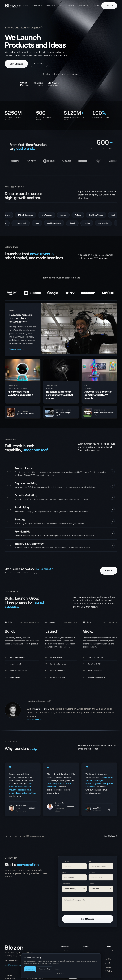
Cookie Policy (61, 974)
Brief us (109, 571)
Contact (96, 5)
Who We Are (83, 5)
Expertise (37, 5)
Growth (86, 951)
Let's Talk (109, 6)
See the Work (39, 64)
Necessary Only (44, 969)
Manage (57, 969)
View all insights (111, 836)
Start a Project (16, 64)
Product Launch (67, 951)
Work (61, 5)
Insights (71, 5)
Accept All (30, 969)
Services (51, 5)
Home (26, 5)
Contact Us (109, 951)
